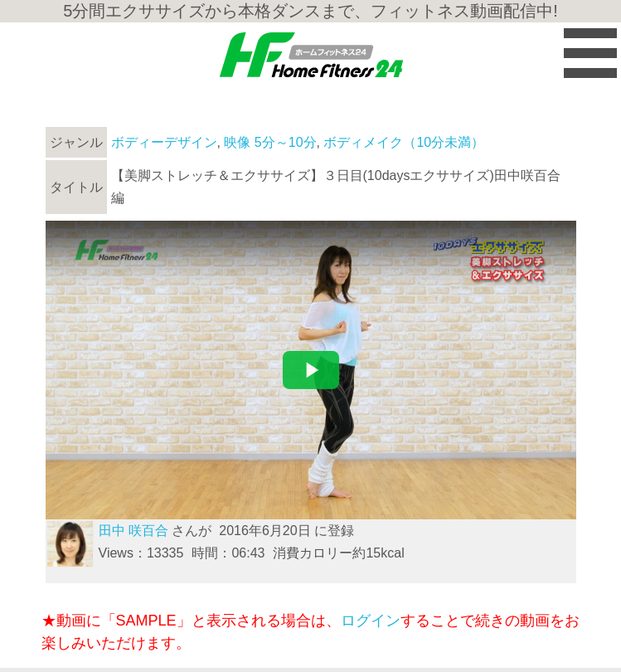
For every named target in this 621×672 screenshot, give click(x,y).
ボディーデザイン (164, 142)
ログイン (371, 621)
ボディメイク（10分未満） (404, 142)
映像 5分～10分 (270, 142)
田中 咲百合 (133, 531)
